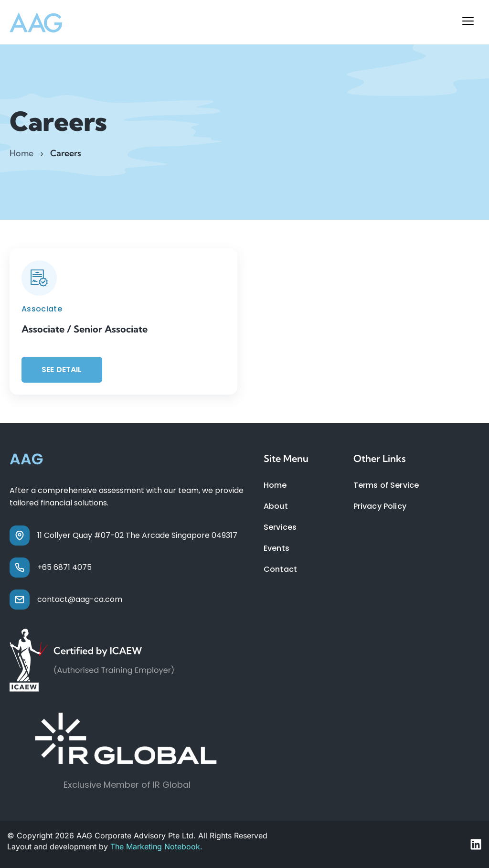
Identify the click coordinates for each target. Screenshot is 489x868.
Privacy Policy (380, 506)
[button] (468, 22)
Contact (280, 569)
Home (21, 153)
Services (280, 527)
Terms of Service (386, 485)
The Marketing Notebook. (156, 847)
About (276, 506)
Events (276, 548)
